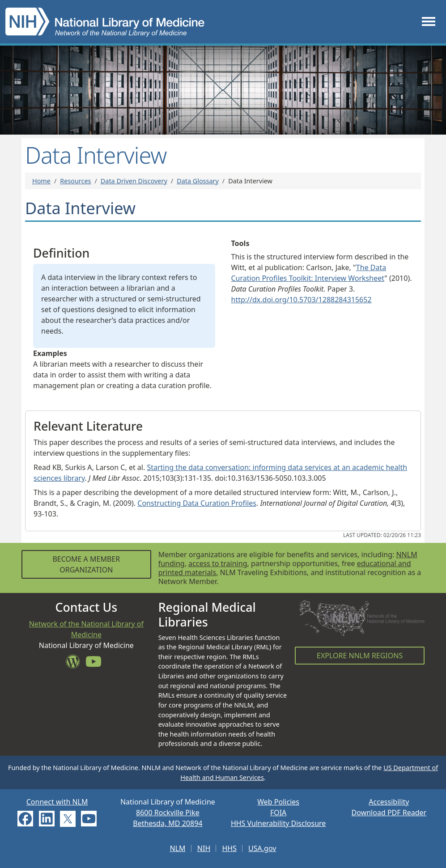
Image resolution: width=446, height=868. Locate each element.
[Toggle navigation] (429, 22)
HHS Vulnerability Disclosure (278, 823)
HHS (229, 848)
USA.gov (262, 848)
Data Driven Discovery (134, 181)
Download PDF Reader (389, 813)
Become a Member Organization (86, 564)
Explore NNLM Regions (360, 656)
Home (41, 181)
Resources (75, 181)
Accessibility (389, 802)
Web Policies (278, 802)
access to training (218, 563)
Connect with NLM (57, 802)
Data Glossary (198, 181)
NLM (178, 848)
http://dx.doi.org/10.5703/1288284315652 (302, 300)
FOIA (278, 813)
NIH (204, 848)
